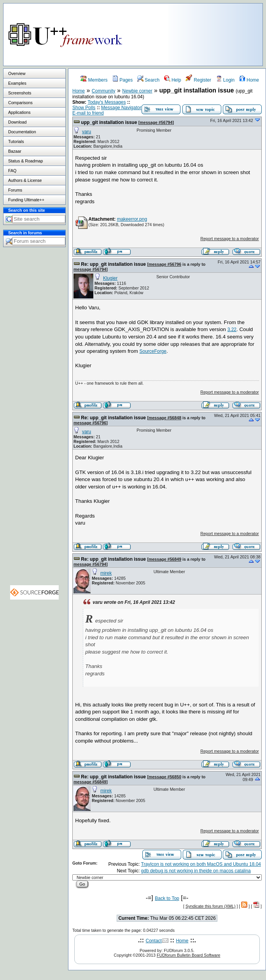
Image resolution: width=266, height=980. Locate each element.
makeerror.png (132, 219)
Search (148, 80)
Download (17, 122)
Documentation (22, 132)
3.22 (232, 330)
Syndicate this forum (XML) (211, 906)
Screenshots (20, 93)
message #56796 (165, 264)
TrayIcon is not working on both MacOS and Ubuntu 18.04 (201, 864)
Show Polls (84, 108)
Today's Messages (107, 102)
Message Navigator (121, 108)
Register (198, 80)
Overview (17, 73)
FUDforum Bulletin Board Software (188, 955)
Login (225, 80)
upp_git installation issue (109, 122)
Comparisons (20, 103)
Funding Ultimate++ (26, 200)
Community (104, 91)
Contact (154, 941)
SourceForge (153, 351)
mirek (106, 573)
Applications (19, 112)
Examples (17, 83)
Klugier (110, 278)
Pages (122, 80)
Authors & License (25, 180)
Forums (15, 190)
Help (173, 80)
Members (94, 80)
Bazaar (15, 151)
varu (87, 132)
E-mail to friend (88, 113)
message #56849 (165, 559)
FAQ (12, 171)
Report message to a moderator (229, 239)
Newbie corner (137, 91)
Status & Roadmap (25, 161)
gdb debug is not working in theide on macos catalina (196, 871)
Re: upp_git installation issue (113, 264)
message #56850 (165, 777)
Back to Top (167, 898)
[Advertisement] (220, 33)
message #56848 (165, 418)
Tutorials (16, 141)
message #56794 (156, 122)
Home (249, 80)
